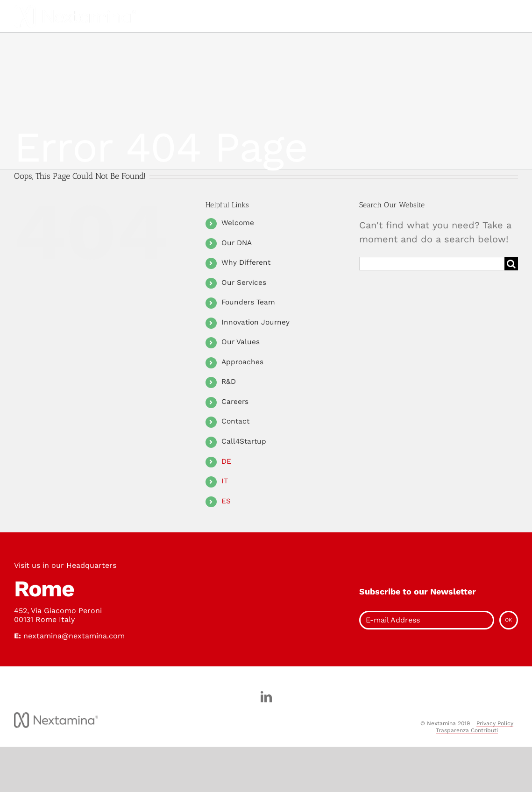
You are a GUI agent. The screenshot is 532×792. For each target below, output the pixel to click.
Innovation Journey (255, 322)
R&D (229, 382)
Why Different (246, 262)
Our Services (244, 283)
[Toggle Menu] (241, 16)
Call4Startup (244, 441)
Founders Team (248, 302)
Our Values (241, 342)
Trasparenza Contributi (467, 730)
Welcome (238, 223)
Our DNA (237, 243)
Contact (235, 421)
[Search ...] (432, 264)
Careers (235, 402)
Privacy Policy (495, 723)
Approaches (242, 362)
